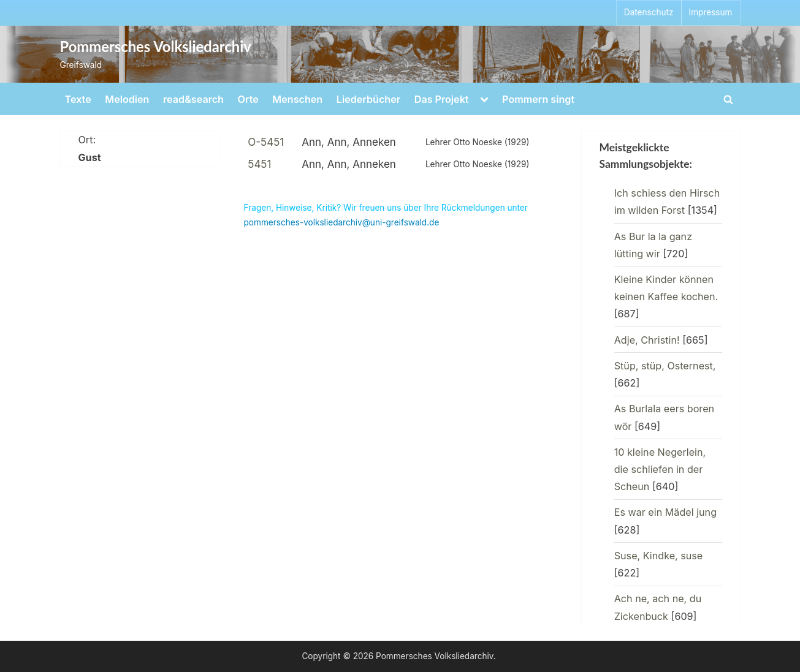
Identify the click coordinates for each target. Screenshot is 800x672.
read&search (193, 99)
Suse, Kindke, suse (659, 556)
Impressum (711, 12)
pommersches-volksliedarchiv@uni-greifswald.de (342, 222)
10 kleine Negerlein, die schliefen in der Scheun (660, 470)
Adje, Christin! (647, 340)
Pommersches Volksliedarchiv (156, 47)
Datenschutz (649, 12)
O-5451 (266, 142)
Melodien (127, 99)
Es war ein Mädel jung (665, 512)
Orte (248, 99)
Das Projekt (442, 99)
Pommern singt (538, 99)
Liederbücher (368, 99)
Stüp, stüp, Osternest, (665, 366)
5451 (259, 164)
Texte (78, 99)
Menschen (297, 99)
